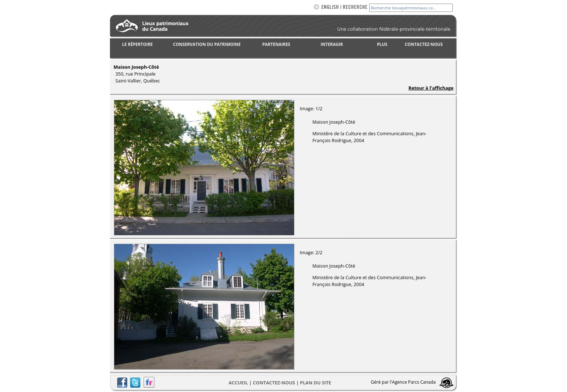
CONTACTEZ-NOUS (424, 44)
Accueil (238, 383)
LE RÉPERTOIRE (138, 44)
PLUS (382, 44)
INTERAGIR (332, 44)
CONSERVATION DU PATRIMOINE (207, 44)
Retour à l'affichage (431, 88)
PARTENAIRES (276, 44)
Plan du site (316, 383)
